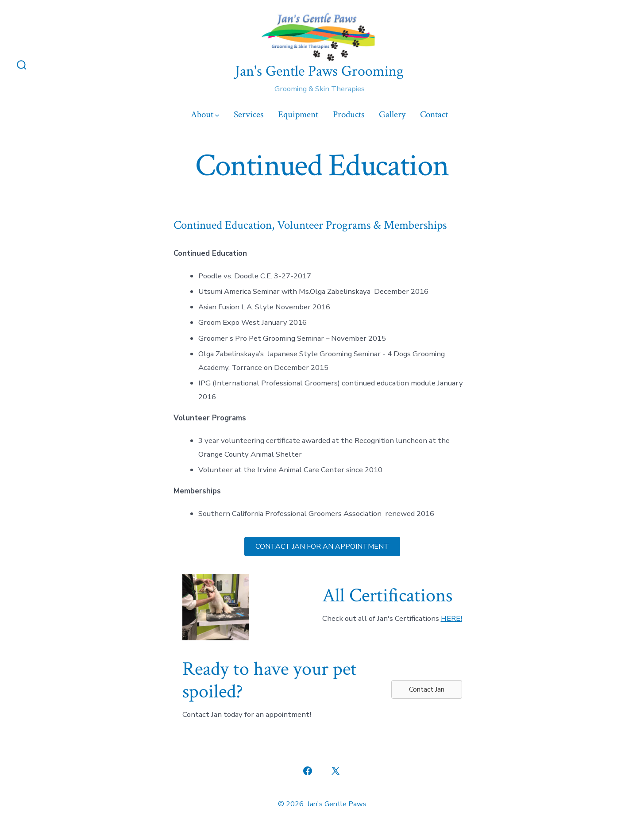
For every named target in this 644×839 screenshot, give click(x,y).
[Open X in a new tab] (335, 771)
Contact (434, 114)
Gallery (392, 114)
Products (349, 114)
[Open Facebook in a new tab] (308, 771)
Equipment (298, 114)
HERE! (451, 618)
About (205, 114)
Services (249, 114)
